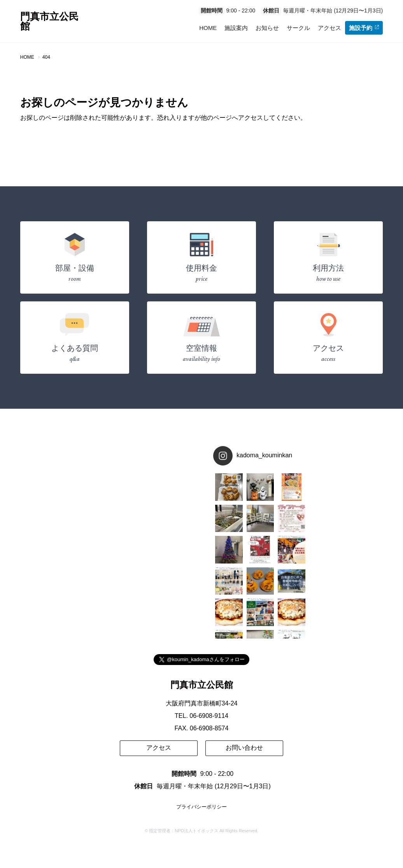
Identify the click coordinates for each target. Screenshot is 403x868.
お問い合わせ (244, 748)
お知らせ (267, 28)
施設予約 (364, 28)
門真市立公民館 (49, 21)
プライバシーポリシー (201, 807)
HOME (208, 28)
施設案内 (236, 28)
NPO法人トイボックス (196, 831)
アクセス (329, 28)
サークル (298, 28)
